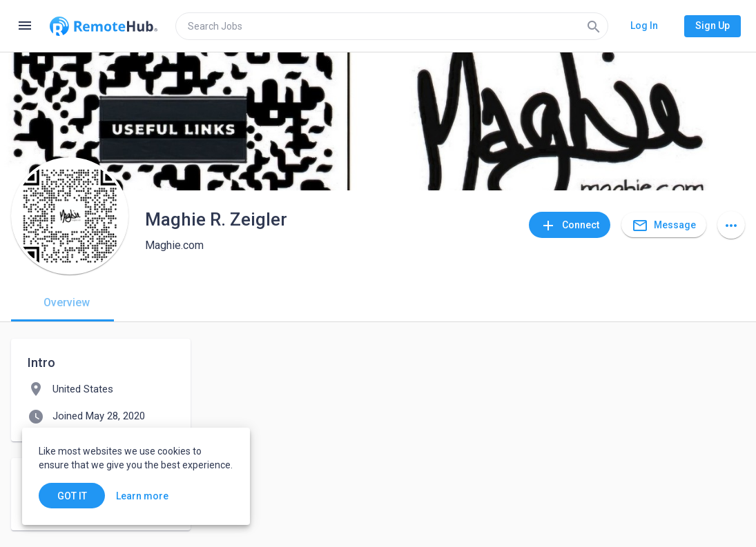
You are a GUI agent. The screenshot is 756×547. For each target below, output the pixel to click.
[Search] (594, 26)
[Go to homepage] (104, 26)
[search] (392, 26)
